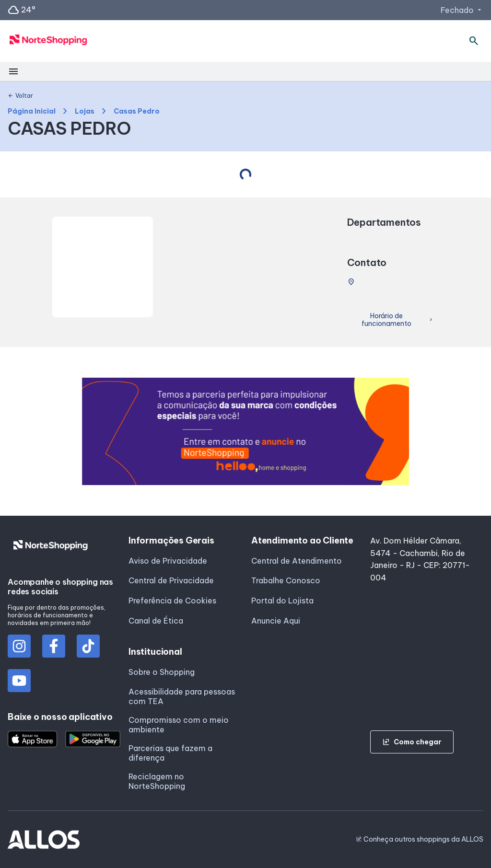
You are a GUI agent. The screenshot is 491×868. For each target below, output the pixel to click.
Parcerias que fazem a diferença (170, 753)
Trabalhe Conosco (286, 580)
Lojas (85, 111)
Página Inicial (32, 111)
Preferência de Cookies (172, 601)
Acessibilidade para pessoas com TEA (182, 696)
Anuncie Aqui (276, 621)
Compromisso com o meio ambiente (179, 725)
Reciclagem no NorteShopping (157, 781)
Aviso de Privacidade (168, 561)
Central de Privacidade (171, 580)
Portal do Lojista (282, 601)
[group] (246, 431)
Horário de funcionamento (398, 320)
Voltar (20, 96)
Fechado (462, 10)
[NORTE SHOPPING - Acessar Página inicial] (48, 41)
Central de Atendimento (297, 561)
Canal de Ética (156, 621)
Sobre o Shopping (162, 672)
